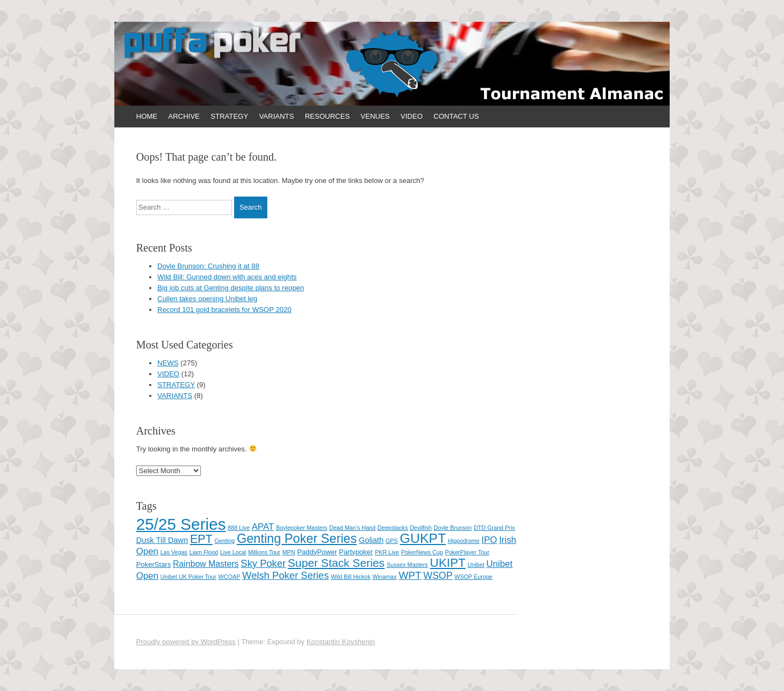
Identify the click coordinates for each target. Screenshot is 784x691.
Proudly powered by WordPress (186, 642)
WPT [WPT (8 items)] (410, 575)
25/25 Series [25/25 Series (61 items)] (181, 524)
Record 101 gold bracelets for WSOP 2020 (224, 310)
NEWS (168, 363)
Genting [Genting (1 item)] (225, 541)
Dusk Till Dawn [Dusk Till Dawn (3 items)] (162, 540)
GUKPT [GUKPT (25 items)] (423, 538)
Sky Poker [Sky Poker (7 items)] (263, 564)
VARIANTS (277, 116)
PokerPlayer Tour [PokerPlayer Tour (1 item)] (467, 552)
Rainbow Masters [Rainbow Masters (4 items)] (206, 564)
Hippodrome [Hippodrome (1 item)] (464, 541)
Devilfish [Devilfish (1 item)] (421, 528)
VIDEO (412, 116)
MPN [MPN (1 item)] (289, 552)
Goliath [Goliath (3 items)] (371, 540)
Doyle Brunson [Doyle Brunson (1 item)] (453, 528)
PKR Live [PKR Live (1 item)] (387, 552)
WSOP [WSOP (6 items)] (438, 576)
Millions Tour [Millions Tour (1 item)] (264, 552)
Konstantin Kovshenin (341, 642)
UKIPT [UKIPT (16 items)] (448, 563)
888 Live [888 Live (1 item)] (238, 528)
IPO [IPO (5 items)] (489, 540)
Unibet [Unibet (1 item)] (476, 565)
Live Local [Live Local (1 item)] (233, 552)
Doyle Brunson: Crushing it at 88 (208, 266)
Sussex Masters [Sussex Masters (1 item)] (407, 565)
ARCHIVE (184, 116)
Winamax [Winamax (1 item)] (384, 577)
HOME (147, 116)
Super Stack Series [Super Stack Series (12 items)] (336, 563)
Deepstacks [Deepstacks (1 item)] (393, 528)
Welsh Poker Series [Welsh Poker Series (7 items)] (286, 576)
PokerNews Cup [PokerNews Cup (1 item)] (422, 552)
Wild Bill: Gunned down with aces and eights (227, 277)
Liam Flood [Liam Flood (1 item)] (204, 552)
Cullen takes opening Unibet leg (207, 299)
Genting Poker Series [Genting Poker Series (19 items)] (297, 539)
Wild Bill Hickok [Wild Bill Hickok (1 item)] (351, 577)
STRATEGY (229, 116)
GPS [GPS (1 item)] (392, 541)
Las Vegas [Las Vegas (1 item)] (174, 552)
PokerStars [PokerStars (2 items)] (154, 564)
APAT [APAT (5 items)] (263, 527)
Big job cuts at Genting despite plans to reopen (231, 288)
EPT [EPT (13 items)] (201, 539)
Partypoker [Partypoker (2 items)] (356, 552)
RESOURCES (327, 116)
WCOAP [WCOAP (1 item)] (229, 577)
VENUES (375, 116)
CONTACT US (456, 116)
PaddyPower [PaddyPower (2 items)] (317, 552)
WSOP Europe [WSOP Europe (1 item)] (474, 577)
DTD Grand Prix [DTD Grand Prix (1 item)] (494, 528)
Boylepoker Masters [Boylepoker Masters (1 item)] (302, 528)
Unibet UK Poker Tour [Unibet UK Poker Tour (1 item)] (188, 577)
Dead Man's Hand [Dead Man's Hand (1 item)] (353, 528)
